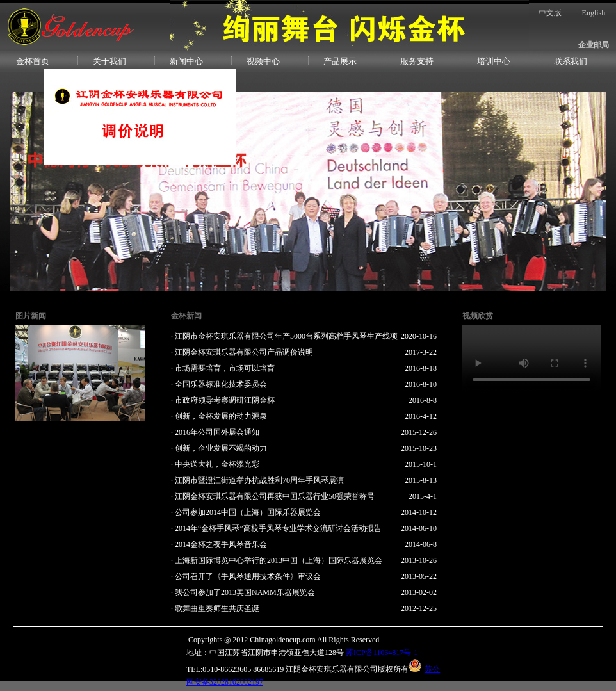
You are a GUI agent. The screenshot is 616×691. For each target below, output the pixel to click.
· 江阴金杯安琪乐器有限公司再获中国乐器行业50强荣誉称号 (273, 496)
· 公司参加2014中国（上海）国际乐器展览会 (246, 512)
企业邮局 (594, 45)
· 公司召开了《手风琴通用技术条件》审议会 (246, 576)
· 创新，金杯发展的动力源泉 (219, 416)
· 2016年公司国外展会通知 (215, 432)
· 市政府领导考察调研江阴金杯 (223, 400)
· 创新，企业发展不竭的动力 (219, 448)
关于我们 (109, 61)
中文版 (550, 13)
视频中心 (263, 61)
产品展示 (340, 61)
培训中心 (494, 61)
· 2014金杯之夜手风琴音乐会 (219, 544)
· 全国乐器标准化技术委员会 (219, 384)
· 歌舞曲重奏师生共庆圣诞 (215, 608)
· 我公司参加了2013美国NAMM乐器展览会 (243, 592)
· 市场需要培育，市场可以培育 (223, 368)
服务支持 (417, 61)
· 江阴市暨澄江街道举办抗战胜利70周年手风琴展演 (257, 480)
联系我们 (571, 61)
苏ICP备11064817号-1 (382, 653)
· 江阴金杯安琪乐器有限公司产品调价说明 (242, 352)
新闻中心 (186, 61)
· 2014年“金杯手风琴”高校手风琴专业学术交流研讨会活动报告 (276, 528)
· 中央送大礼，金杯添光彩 (215, 464)
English (594, 13)
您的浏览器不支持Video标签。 (531, 359)
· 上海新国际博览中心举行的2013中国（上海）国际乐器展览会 (277, 560)
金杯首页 (33, 61)
